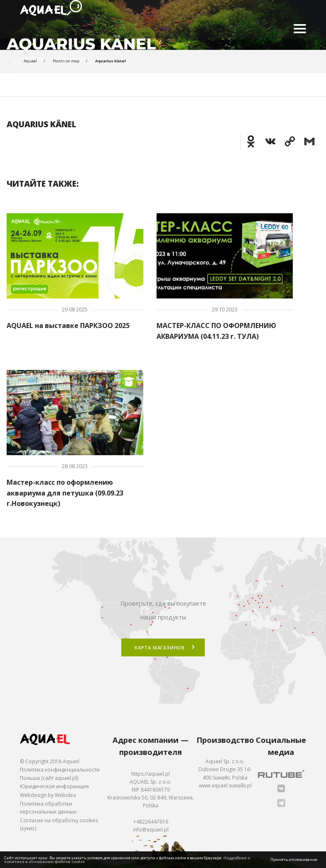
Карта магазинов (160, 647)
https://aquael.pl (151, 774)
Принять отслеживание (294, 859)
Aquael (30, 61)
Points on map (66, 61)
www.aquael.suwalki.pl (225, 785)
